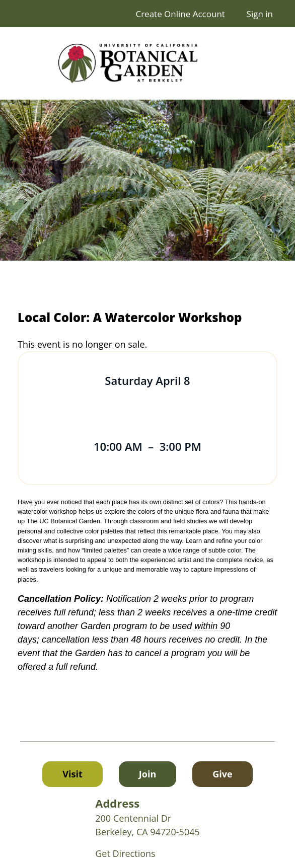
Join (148, 774)
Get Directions (125, 853)
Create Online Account (180, 14)
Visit (72, 774)
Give (232, 773)
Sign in (260, 14)
